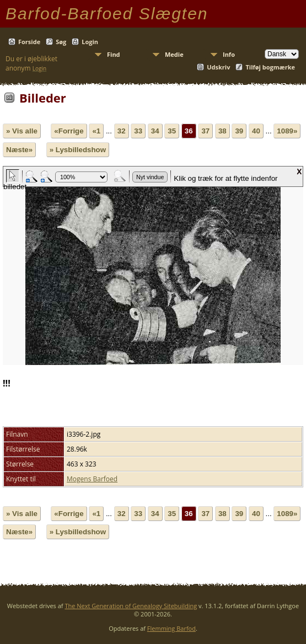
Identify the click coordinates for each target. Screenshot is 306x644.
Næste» (19, 150)
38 (222, 131)
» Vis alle (22, 131)
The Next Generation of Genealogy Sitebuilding (131, 606)
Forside (29, 42)
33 (138, 131)
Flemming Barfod (171, 628)
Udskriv (218, 67)
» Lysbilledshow (78, 150)
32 (122, 131)
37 (205, 131)
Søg (61, 42)
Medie (174, 54)
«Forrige (69, 131)
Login (90, 42)
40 (256, 131)
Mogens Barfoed (92, 479)
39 (239, 131)
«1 (96, 131)
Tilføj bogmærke (270, 67)
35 (172, 131)
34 (155, 131)
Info (229, 54)
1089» (287, 131)
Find (114, 54)
